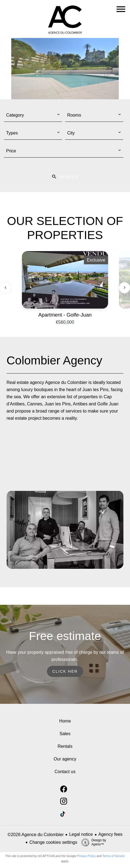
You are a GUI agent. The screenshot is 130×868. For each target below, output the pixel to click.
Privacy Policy (86, 856)
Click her (65, 671)
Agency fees (111, 834)
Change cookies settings (53, 842)
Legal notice (81, 834)
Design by (92, 842)
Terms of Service (114, 856)
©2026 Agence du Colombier (36, 835)
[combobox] (33, 115)
